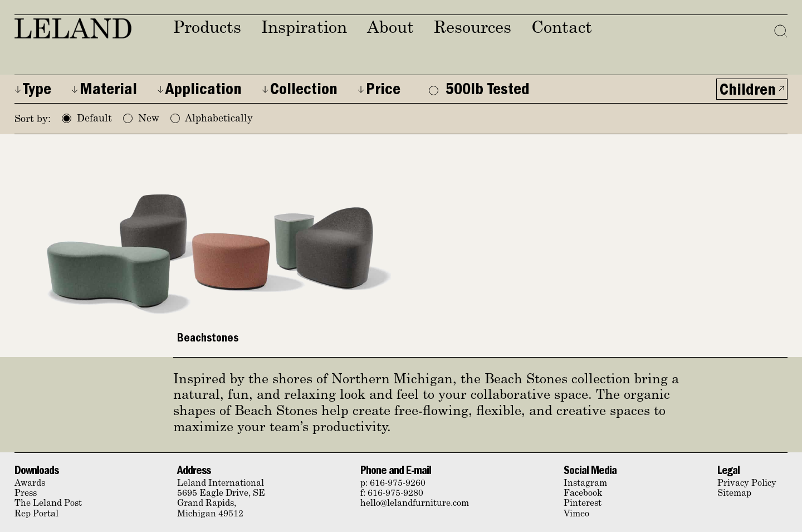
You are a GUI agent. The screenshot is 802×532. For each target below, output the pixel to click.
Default (87, 119)
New (141, 119)
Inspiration (304, 29)
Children (748, 91)
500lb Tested (479, 91)
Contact (562, 29)
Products (207, 29)
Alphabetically (212, 119)
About (390, 29)
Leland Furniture (73, 28)
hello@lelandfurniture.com (415, 504)
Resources (473, 29)
